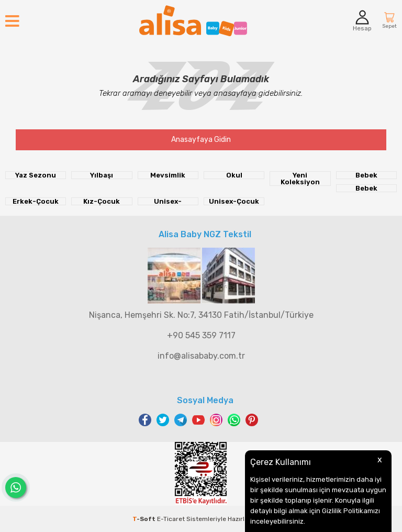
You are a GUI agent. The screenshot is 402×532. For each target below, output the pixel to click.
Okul (234, 175)
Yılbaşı (102, 175)
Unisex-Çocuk (234, 201)
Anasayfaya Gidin (201, 140)
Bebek (366, 175)
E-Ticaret (171, 519)
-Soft (145, 519)
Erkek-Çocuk (36, 201)
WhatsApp (234, 420)
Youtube (198, 420)
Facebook (145, 420)
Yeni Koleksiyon (300, 179)
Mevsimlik (168, 175)
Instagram (216, 420)
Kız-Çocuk (102, 201)
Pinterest (252, 420)
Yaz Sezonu (36, 175)
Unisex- (168, 201)
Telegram (181, 420)
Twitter (163, 420)
